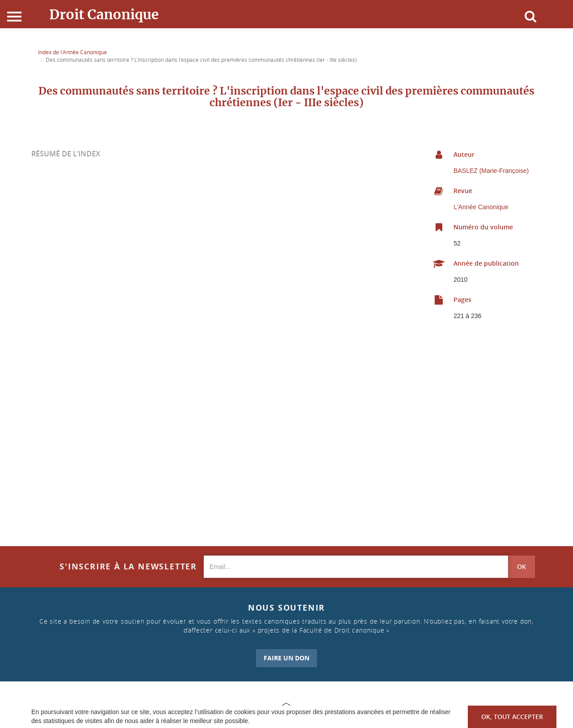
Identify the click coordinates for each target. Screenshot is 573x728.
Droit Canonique (104, 14)
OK (522, 566)
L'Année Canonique (481, 207)
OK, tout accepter (512, 717)
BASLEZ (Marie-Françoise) (491, 171)
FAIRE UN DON (286, 658)
